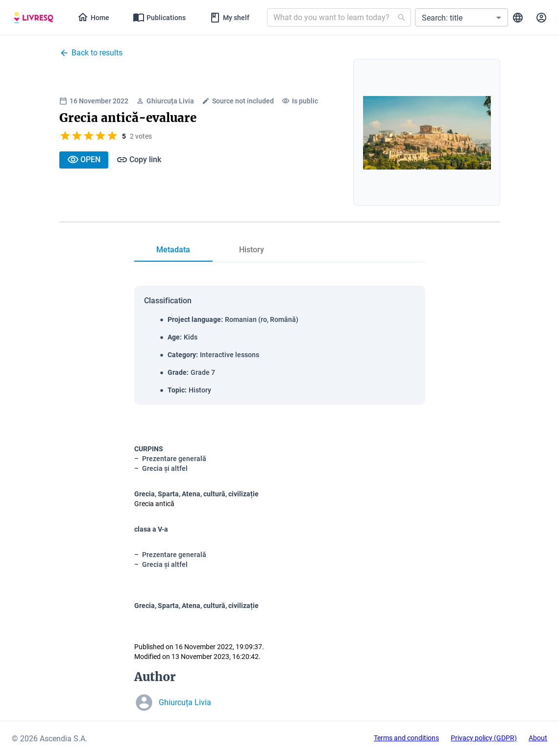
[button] (462, 17)
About (538, 738)
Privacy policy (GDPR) (484, 738)
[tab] (34, 18)
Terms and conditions (406, 738)
